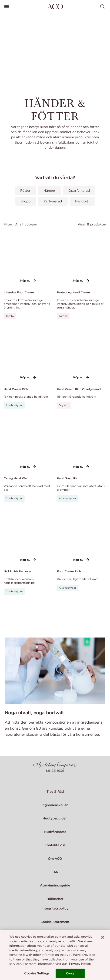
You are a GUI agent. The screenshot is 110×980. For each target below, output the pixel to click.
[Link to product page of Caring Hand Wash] (28, 444)
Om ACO (55, 859)
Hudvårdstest (55, 832)
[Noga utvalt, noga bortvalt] (55, 671)
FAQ (55, 872)
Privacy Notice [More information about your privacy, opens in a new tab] (80, 967)
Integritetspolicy (55, 908)
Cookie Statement (55, 922)
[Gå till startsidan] (55, 7)
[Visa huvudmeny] (7, 7)
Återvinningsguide (55, 885)
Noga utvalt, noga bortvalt (34, 713)
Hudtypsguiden (55, 818)
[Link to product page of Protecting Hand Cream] (82, 258)
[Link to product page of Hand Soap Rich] (82, 444)
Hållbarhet (55, 899)
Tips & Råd (55, 792)
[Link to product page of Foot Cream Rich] (82, 537)
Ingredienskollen (55, 805)
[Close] (103, 940)
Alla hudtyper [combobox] (26, 224)
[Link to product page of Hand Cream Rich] (28, 355)
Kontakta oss (55, 845)
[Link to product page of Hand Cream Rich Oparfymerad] (82, 355)
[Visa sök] (102, 7)
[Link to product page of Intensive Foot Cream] (28, 258)
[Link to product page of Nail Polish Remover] (28, 537)
